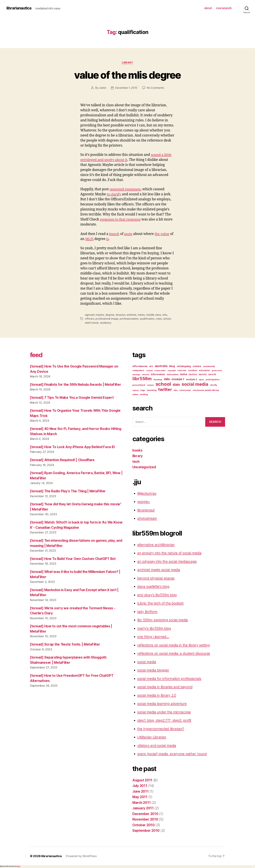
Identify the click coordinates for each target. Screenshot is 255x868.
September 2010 (146, 830)
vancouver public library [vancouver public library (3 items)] (206, 390)
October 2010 (144, 825)
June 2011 (141, 791)
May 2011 (140, 797)
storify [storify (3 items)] (214, 384)
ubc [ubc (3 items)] (176, 390)
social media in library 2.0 (157, 695)
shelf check (92, 322)
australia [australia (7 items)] (161, 366)
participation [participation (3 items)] (213, 379)
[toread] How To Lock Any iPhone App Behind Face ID (73, 452)
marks (141, 315)
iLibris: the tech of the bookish (161, 603)
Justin (103, 88)
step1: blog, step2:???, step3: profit (165, 720)
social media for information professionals (170, 678)
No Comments (155, 88)
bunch (114, 234)
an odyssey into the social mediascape (168, 561)
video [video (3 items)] (135, 394)
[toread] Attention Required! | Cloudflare (63, 465)
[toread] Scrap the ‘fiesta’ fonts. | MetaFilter (66, 649)
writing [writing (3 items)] (144, 394)
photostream (147, 518)
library (127, 63)
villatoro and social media (157, 745)
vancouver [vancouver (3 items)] (185, 390)
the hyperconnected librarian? (161, 728)
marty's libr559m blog (154, 628)
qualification (147, 318)
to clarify (114, 194)
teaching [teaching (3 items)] (152, 390)
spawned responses (125, 189)
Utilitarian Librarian (152, 737)
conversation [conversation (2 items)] (160, 370)
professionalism (129, 318)
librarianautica (19, 8)
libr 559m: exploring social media (163, 620)
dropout (120, 315)
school (167, 318)
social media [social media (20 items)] (195, 384)
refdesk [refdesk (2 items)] (150, 385)
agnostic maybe (94, 315)
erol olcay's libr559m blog (157, 594)
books (137, 450)
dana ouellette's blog (153, 586)
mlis (165, 315)
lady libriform (148, 611)
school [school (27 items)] (163, 384)
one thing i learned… (153, 636)
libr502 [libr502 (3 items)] (203, 374)
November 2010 (145, 819)
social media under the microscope (165, 712)
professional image (107, 318)
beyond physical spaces (156, 578)
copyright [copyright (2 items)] (172, 370)
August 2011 (143, 780)
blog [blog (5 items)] (172, 366)
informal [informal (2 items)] (146, 374)
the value (162, 234)
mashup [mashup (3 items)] (158, 379)
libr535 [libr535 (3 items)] (212, 374)
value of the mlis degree (127, 75)
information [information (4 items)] (158, 374)
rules (159, 318)
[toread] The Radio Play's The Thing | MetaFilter (69, 496)
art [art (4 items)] (151, 366)
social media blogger (154, 670)
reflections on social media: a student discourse (175, 653)
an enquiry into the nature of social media (170, 553)
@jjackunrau (147, 493)
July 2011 (140, 785)
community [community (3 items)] (209, 366)
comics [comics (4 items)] (197, 366)
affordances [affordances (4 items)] (140, 366)
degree (110, 315)
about (208, 8)
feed (37, 354)
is (108, 239)
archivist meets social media (160, 569)
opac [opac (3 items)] (201, 379)
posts (128, 234)
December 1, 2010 (126, 88)
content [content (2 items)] (149, 370)
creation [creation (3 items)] (193, 370)
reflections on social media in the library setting (174, 645)
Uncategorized (144, 467)
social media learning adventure (163, 703)
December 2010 (145, 813)
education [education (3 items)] (204, 370)
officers (90, 318)
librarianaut (146, 510)
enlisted (131, 315)
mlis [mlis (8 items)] (167, 379)
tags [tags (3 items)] (143, 390)
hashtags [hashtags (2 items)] (136, 374)
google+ (144, 501)
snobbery (106, 322)
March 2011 (142, 802)
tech (136, 461)
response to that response (121, 219)
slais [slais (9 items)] (176, 384)
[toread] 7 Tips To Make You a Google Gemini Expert (73, 402)
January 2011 (143, 808)
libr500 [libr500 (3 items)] (193, 374)
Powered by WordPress (81, 856)
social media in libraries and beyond (166, 687)
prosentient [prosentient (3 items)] (139, 384)
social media (147, 661)
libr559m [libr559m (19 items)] (142, 378)
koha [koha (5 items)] (184, 374)
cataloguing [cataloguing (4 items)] (184, 366)
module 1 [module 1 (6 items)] (178, 379)
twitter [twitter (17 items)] (165, 389)
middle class (154, 315)
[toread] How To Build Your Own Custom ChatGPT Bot (74, 563)
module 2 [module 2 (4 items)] (191, 379)
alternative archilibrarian (156, 544)
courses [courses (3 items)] (182, 370)
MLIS (89, 239)
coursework (224, 8)
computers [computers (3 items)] (138, 370)
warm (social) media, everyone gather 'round (173, 754)
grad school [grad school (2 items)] (217, 370)
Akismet (18, 866)
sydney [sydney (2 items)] (135, 390)
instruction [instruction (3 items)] (173, 374)
